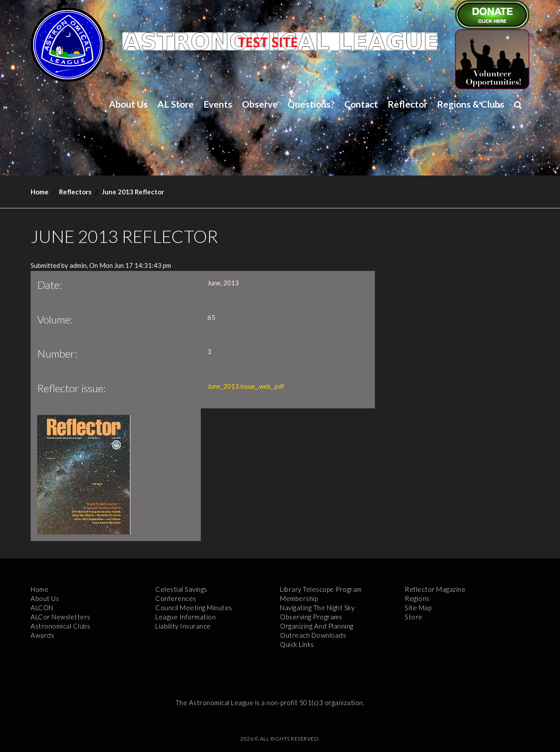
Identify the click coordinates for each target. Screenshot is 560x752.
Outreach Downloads (313, 635)
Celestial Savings (181, 589)
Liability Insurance (183, 626)
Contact (361, 104)
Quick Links (297, 644)
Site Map (418, 608)
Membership (299, 598)
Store (414, 617)
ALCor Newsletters (61, 617)
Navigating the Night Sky (317, 608)
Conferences (176, 598)
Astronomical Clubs (60, 626)
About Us (128, 104)
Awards (42, 635)
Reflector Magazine (435, 589)
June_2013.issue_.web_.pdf (246, 386)
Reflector (408, 104)
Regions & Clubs (471, 104)
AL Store (176, 104)
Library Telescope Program (321, 589)
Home (40, 192)
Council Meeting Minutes (194, 608)
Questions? (311, 104)
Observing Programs (311, 617)
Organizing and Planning (317, 626)
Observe (260, 104)
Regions (417, 598)
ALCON (42, 608)
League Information (185, 617)
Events (218, 104)
